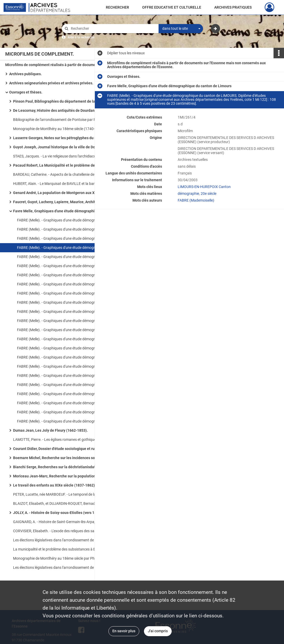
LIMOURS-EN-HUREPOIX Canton (204, 187)
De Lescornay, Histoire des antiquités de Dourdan (54, 110)
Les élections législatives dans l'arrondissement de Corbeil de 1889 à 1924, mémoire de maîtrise (65, 567)
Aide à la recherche (81, 37)
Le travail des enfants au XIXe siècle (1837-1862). (54, 485)
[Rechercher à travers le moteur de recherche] (113, 29)
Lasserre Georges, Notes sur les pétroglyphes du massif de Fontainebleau (65, 138)
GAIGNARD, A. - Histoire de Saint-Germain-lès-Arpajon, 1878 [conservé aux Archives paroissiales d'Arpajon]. (65, 522)
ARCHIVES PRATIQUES (233, 7)
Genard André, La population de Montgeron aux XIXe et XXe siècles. (65, 193)
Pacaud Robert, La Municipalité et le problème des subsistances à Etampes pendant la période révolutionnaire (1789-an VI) (65, 165)
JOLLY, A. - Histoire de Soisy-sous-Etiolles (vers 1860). (58, 513)
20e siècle (208, 194)
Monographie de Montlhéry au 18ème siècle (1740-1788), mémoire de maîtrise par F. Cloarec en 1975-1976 (65, 129)
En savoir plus (124, 631)
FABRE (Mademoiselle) (196, 200)
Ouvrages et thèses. (26, 92)
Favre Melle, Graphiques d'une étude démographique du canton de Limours (65, 211)
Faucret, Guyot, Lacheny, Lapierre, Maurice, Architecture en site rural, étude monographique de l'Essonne (65, 202)
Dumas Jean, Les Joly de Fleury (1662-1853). (50, 430)
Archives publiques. (25, 74)
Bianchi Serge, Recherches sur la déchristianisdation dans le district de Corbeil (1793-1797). (65, 467)
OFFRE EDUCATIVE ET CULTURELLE (172, 7)
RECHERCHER (117, 7)
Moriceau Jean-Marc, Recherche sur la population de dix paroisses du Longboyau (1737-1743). (65, 476)
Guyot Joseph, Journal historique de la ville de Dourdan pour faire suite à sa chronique (65, 147)
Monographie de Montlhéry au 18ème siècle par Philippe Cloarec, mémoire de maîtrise (65, 558)
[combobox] (181, 29)
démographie (188, 194)
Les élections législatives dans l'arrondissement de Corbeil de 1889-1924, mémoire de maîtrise (65, 540)
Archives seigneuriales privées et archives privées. (51, 83)
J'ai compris (158, 631)
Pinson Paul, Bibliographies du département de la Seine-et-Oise (65, 101)
